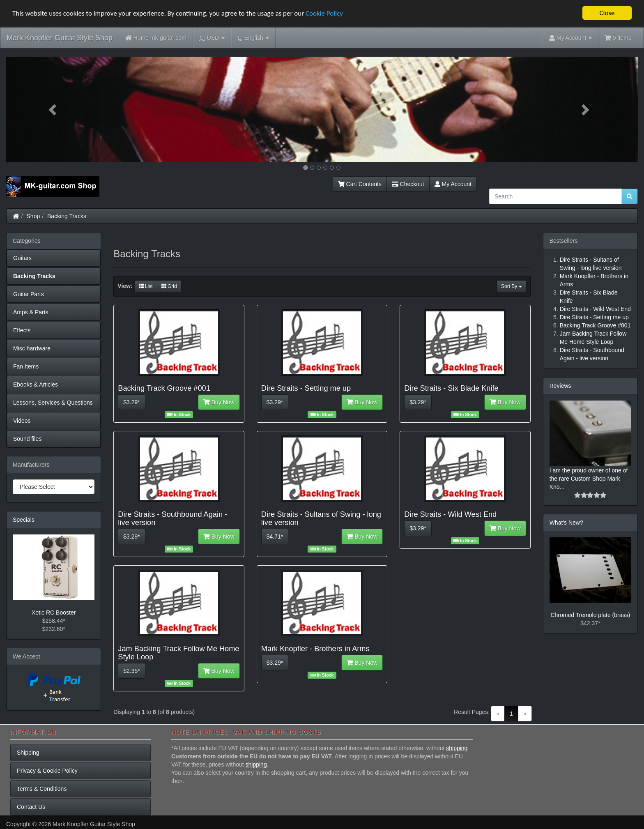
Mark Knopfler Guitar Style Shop (60, 38)
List (146, 286)
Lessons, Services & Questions (53, 403)
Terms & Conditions (42, 789)
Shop (33, 216)
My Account (453, 184)
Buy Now (219, 402)
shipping (457, 748)
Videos (22, 421)
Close (607, 13)
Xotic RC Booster (54, 613)
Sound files (27, 439)
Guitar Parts (29, 294)
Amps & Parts (31, 312)
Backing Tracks (67, 216)
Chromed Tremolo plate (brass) (590, 615)
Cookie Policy (324, 13)
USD (212, 38)
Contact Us (31, 807)
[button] (54, 109)
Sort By (512, 286)
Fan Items (26, 366)
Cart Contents (360, 184)
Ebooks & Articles (36, 385)
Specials (24, 520)
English (253, 38)
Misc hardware (32, 348)
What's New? (566, 523)
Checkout (408, 184)
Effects (22, 330)
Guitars (22, 258)
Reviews (560, 386)
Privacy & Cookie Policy (47, 771)
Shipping (28, 753)
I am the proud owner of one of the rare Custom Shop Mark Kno (589, 479)
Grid (169, 286)
